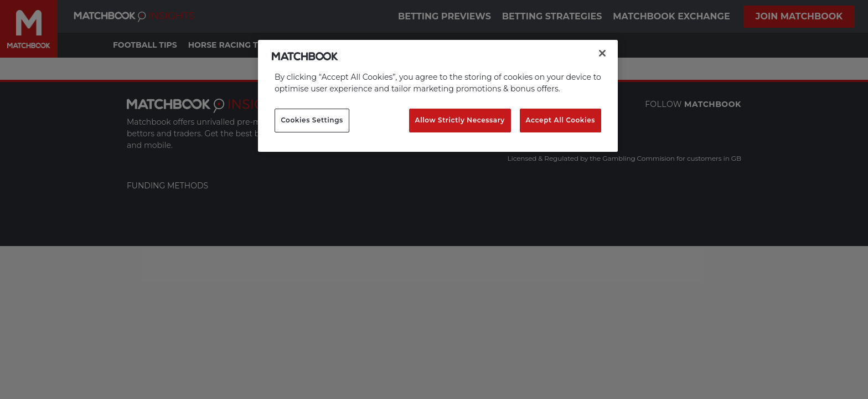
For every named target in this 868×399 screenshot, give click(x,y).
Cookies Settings (312, 120)
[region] (438, 96)
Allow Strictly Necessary (460, 120)
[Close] (602, 53)
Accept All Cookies (560, 120)
